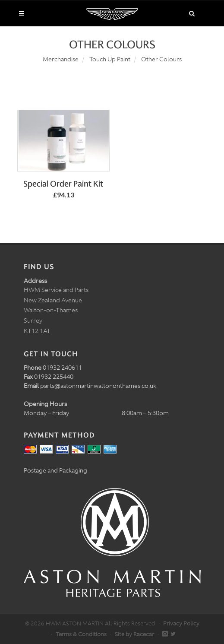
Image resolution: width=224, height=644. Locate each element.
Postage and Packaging (55, 470)
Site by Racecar (134, 634)
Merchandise (61, 59)
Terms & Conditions (81, 634)
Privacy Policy (181, 623)
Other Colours (161, 59)
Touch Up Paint (110, 59)
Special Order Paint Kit (63, 184)
